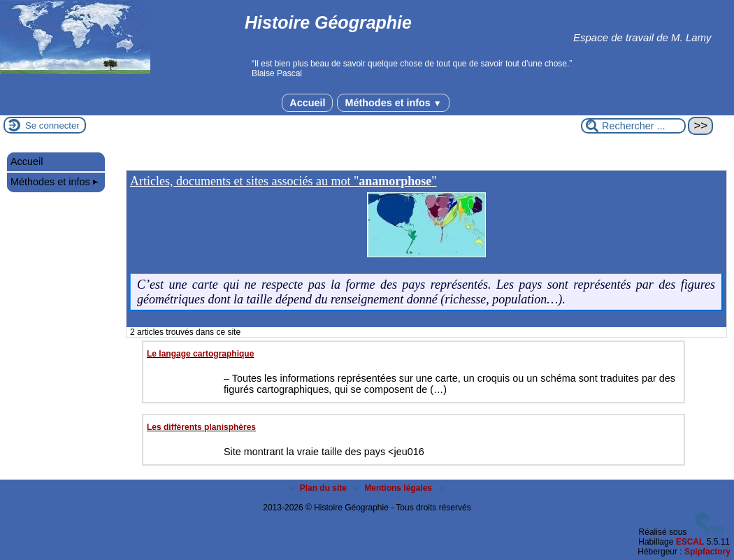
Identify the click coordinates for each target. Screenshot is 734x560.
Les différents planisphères (201, 427)
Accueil (307, 103)
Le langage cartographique (200, 354)
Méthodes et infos (393, 103)
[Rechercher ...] (633, 126)
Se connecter (52, 125)
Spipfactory (707, 552)
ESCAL (690, 542)
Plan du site (320, 488)
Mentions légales (394, 488)
